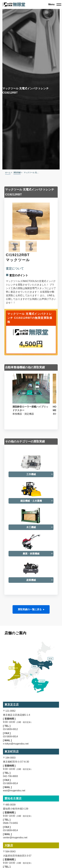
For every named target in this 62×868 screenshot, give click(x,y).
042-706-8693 (10, 789)
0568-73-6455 (10, 836)
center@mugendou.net (15, 850)
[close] (55, 4)
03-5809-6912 (10, 742)
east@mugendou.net (14, 804)
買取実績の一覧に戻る (30, 623)
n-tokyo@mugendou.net (16, 757)
